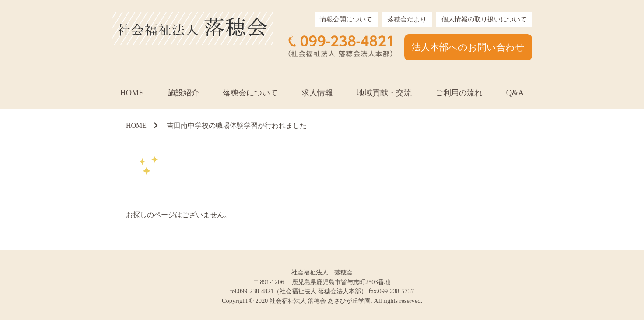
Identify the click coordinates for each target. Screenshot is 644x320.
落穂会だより (407, 19)
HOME (132, 93)
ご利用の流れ (459, 93)
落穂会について (250, 93)
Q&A (515, 93)
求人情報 (317, 93)
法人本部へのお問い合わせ (468, 47)
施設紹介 (183, 93)
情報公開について (346, 19)
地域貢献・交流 (384, 93)
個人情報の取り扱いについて (484, 19)
